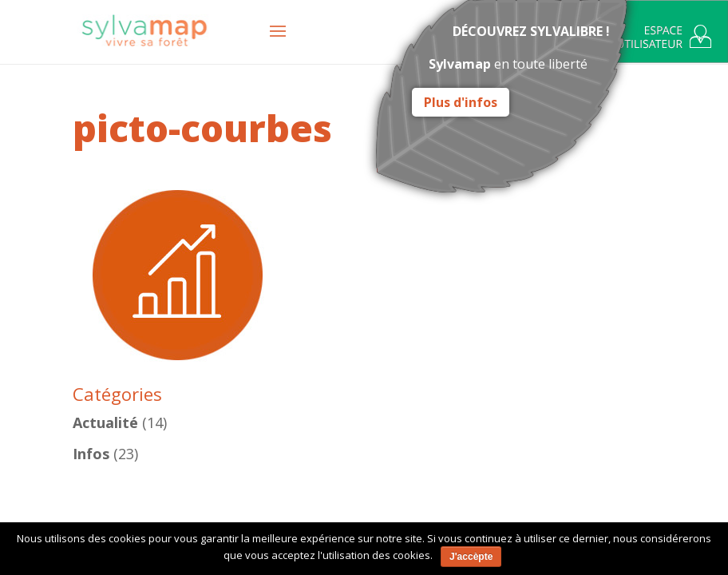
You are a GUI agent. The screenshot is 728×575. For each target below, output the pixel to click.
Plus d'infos (461, 102)
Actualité (105, 422)
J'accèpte (471, 557)
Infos (91, 454)
